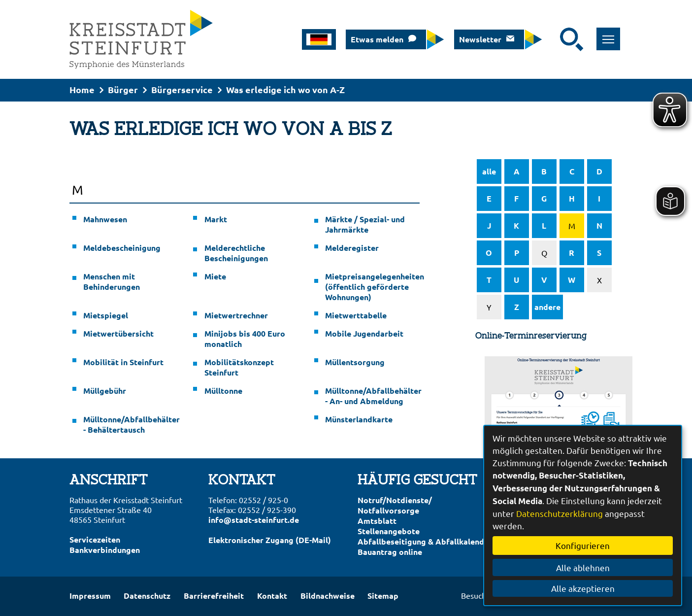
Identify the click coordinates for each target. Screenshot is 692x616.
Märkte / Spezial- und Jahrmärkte (365, 224)
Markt (216, 219)
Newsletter (480, 39)
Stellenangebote (389, 531)
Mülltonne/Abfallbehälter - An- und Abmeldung (372, 396)
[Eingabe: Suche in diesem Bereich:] (554, 39)
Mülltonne (223, 391)
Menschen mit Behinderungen (112, 281)
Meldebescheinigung (122, 248)
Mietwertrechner (236, 315)
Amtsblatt (377, 521)
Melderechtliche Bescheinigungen (236, 253)
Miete (215, 276)
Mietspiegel (106, 315)
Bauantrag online (390, 552)
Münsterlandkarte (359, 419)
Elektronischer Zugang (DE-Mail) (270, 540)
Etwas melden (377, 39)
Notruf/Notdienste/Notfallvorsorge (395, 505)
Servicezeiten (95, 539)
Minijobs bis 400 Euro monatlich (245, 339)
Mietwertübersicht (118, 333)
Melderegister (352, 248)
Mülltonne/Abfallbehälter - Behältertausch (131, 424)
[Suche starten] (572, 39)
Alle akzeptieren (583, 588)
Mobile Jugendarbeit (364, 333)
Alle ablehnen (583, 567)
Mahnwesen (105, 219)
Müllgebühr (105, 391)
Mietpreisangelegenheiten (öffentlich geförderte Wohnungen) (372, 287)
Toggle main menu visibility (611, 34)
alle (489, 171)
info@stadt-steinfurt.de (254, 520)
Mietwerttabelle (356, 315)
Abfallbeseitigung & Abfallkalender (425, 541)
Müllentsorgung (355, 362)
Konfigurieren (583, 545)
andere (547, 307)
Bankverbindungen (105, 550)
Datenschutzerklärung (560, 513)
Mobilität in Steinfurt (123, 362)
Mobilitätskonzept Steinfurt (239, 367)
